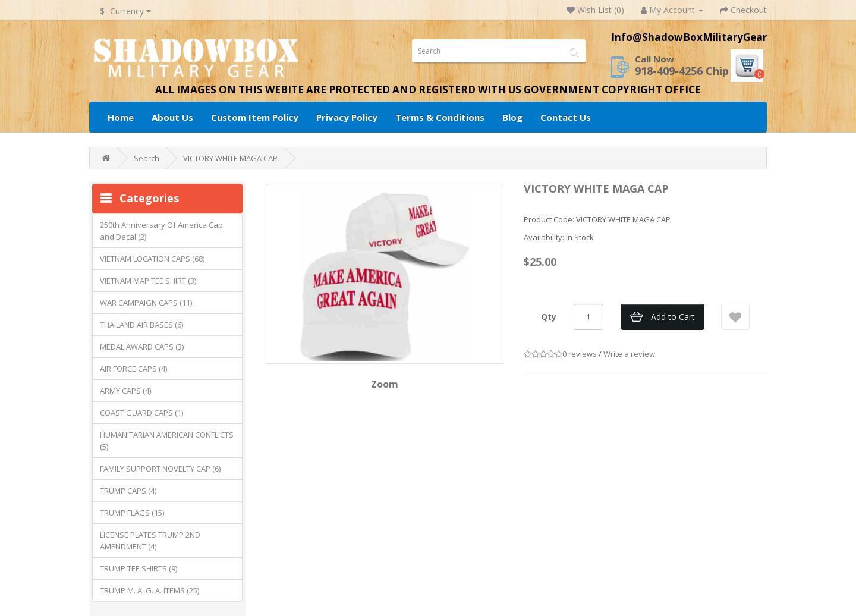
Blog (512, 117)
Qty (549, 317)
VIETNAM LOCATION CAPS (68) (152, 259)
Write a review (629, 354)
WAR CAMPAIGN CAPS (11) (146, 303)
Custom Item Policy (255, 117)
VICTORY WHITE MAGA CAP (230, 158)
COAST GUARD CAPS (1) (141, 413)
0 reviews (580, 354)
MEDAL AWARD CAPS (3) (142, 347)
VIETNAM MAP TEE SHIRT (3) (148, 281)
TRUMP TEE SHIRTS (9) (139, 568)
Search (147, 158)
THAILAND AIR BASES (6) (141, 325)
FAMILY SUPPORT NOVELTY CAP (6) (160, 469)
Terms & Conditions (440, 117)
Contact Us (566, 117)
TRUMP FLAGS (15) (132, 513)
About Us (172, 117)
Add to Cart (673, 317)
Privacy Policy (347, 117)
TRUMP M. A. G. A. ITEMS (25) (150, 590)
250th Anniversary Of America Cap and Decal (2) (161, 231)
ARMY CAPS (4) (125, 391)
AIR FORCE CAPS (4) (133, 369)
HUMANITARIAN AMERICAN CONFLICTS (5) (167, 441)
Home (121, 117)
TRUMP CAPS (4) (128, 491)
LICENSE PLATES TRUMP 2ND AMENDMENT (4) (150, 540)
